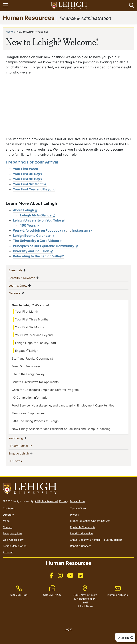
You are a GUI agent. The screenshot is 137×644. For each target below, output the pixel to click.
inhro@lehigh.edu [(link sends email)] (118, 591)
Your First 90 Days (27, 179)
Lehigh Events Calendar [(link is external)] (33, 236)
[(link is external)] (51, 577)
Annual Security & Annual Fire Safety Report (96, 540)
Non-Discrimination (81, 533)
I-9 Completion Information (31, 398)
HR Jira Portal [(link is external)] (25, 446)
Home (9, 32)
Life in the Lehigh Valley (28, 374)
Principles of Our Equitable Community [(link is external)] (45, 246)
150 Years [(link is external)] (30, 225)
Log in (68, 629)
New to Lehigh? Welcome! (30, 305)
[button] (131, 6)
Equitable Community (83, 527)
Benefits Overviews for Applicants (35, 382)
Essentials (15, 270)
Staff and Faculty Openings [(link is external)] (32, 358)
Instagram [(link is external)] (82, 231)
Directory (8, 515)
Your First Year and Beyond (34, 189)
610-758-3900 (19, 595)
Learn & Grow (18, 285)
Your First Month (27, 312)
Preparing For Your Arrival (32, 163)
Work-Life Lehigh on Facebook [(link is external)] (39, 231)
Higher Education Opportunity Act (90, 521)
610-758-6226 (52, 595)
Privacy (64, 501)
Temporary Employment (28, 413)
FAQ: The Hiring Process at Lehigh (35, 421)
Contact (8, 527)
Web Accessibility (13, 540)
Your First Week (25, 169)
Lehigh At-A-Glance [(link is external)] (38, 215)
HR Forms (21, 461)
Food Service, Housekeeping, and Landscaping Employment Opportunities (63, 405)
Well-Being (16, 438)
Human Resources (29, 18)
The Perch (9, 508)
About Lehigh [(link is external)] (25, 210)
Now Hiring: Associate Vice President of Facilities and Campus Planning (61, 429)
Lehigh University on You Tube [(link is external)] (39, 220)
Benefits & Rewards (22, 278)
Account (8, 552)
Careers (14, 293)
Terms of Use (77, 501)
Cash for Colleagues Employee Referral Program (45, 390)
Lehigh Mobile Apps (15, 546)
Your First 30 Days (27, 174)
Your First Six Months (30, 184)
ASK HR (126, 638)
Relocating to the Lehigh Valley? (38, 256)
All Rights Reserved (46, 501)
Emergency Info (12, 533)
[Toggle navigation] (6, 6)
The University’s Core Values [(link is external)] (38, 241)
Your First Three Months (32, 319)
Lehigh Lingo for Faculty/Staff (36, 343)
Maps (6, 521)
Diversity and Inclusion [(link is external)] (33, 251)
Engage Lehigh (19, 453)
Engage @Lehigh (27, 351)
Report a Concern (81, 546)
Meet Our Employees (26, 366)
